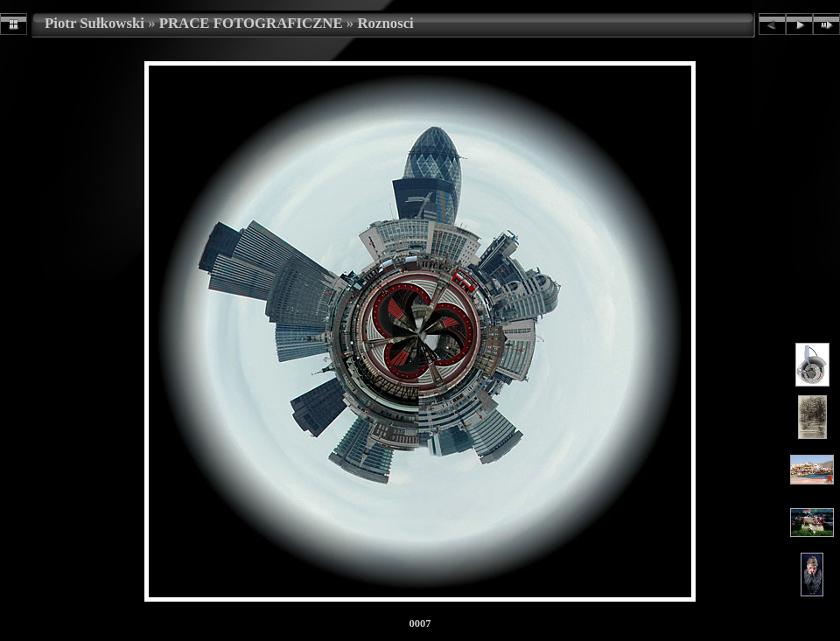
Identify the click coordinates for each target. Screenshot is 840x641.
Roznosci (385, 23)
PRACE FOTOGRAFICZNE (251, 23)
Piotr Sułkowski (94, 23)
